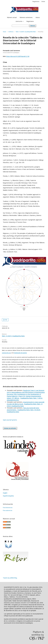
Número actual (12, 17)
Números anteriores (26, 17)
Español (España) (8, 496)
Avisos (38, 17)
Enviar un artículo (10, 428)
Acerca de (19, 21)
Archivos (11, 32)
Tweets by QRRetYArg (10, 578)
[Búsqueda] (20, 26)
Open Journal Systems (10, 420)
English (5, 493)
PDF (6, 320)
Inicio (5, 32)
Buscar (33, 26)
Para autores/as (8, 510)
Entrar (43, 1)
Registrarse (30, 21)
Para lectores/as (8, 508)
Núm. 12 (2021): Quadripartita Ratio (26, 32)
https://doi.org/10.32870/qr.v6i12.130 (18, 56)
